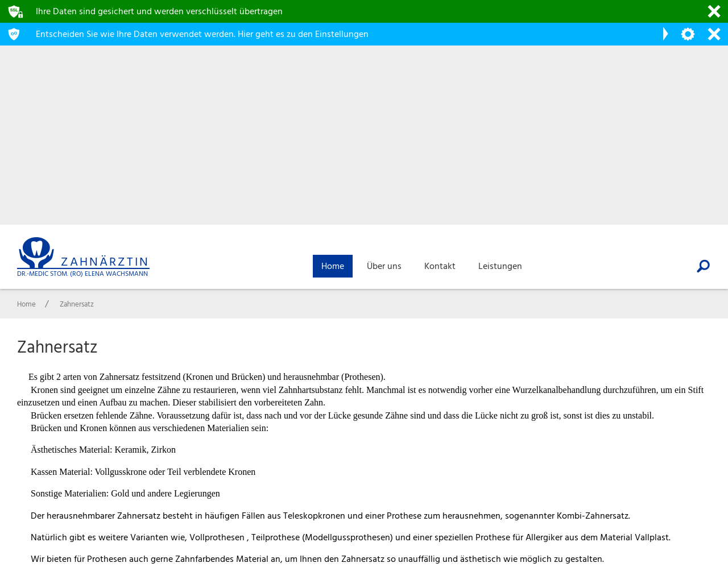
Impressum (682, 504)
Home (672, 458)
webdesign (680, 559)
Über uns (678, 473)
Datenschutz (686, 520)
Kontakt (677, 489)
